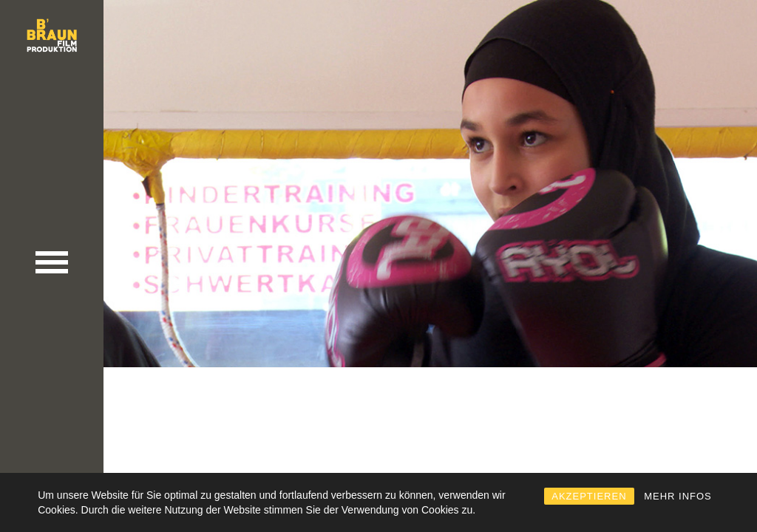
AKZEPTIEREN (589, 496)
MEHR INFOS (678, 496)
